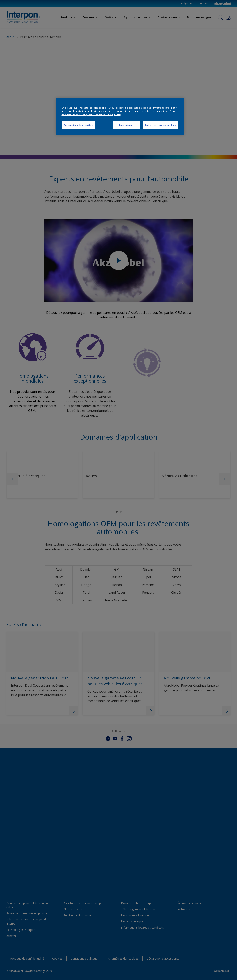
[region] (120, 117)
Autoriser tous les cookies (161, 125)
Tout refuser (126, 125)
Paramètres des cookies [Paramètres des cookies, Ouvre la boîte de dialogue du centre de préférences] (78, 125)
